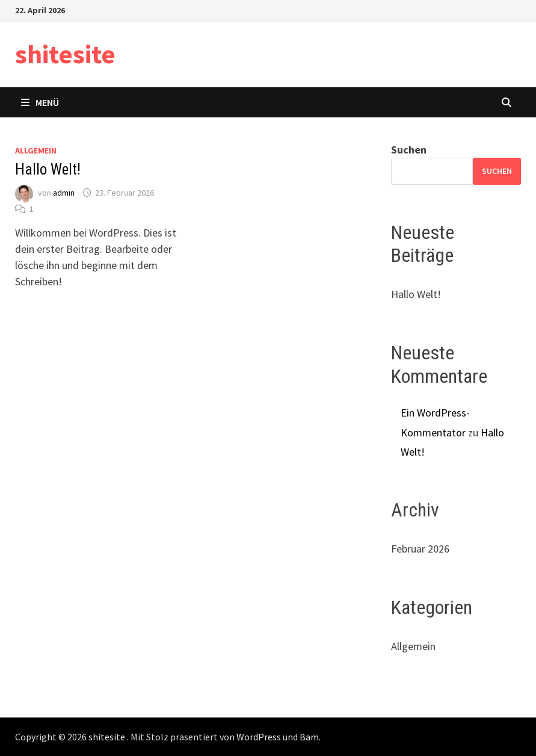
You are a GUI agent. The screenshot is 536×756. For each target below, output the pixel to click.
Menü (40, 102)
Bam (309, 737)
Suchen (409, 150)
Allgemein (36, 150)
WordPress (259, 737)
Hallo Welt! (48, 169)
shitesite (65, 54)
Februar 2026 (420, 549)
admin (64, 193)
